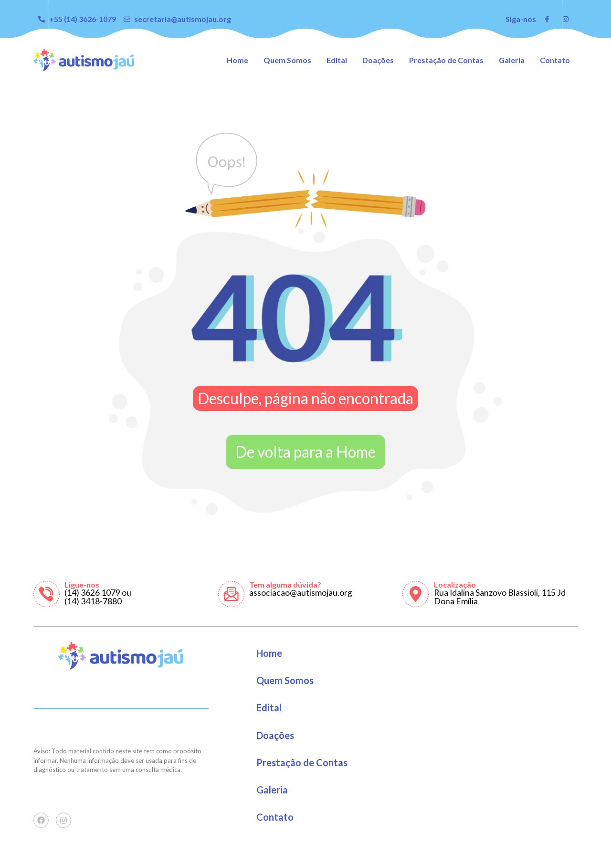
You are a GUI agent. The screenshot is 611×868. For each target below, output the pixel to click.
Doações (378, 60)
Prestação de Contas (446, 60)
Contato (555, 60)
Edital (337, 60)
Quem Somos (287, 60)
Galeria (512, 60)
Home (237, 60)
